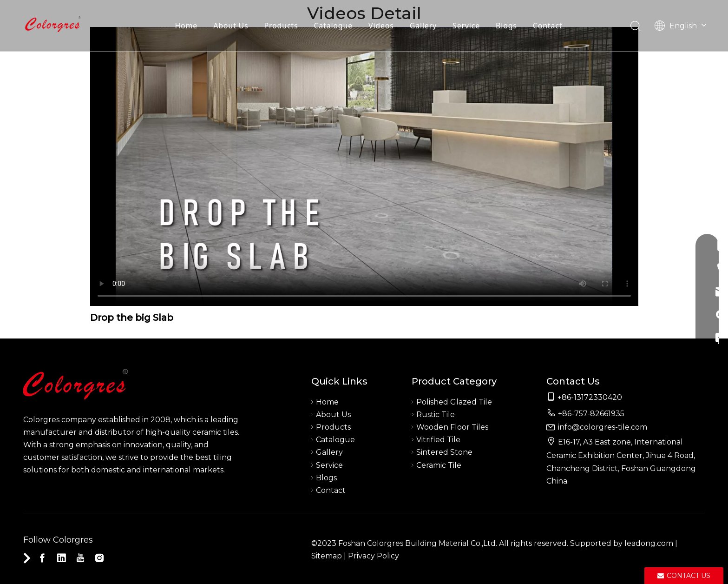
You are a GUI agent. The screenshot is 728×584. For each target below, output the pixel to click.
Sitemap (327, 556)
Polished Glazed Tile (454, 402)
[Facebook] (42, 558)
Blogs (506, 26)
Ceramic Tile (439, 465)
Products (281, 26)
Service (466, 26)
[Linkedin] (61, 558)
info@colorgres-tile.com (603, 427)
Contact (548, 26)
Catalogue (333, 26)
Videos (381, 26)
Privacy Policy (374, 556)
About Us (231, 26)
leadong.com (649, 543)
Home (186, 26)
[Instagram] (99, 558)
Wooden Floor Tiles (452, 427)
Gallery (423, 26)
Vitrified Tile (438, 440)
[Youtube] (80, 558)
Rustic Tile (436, 415)
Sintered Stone (444, 452)
